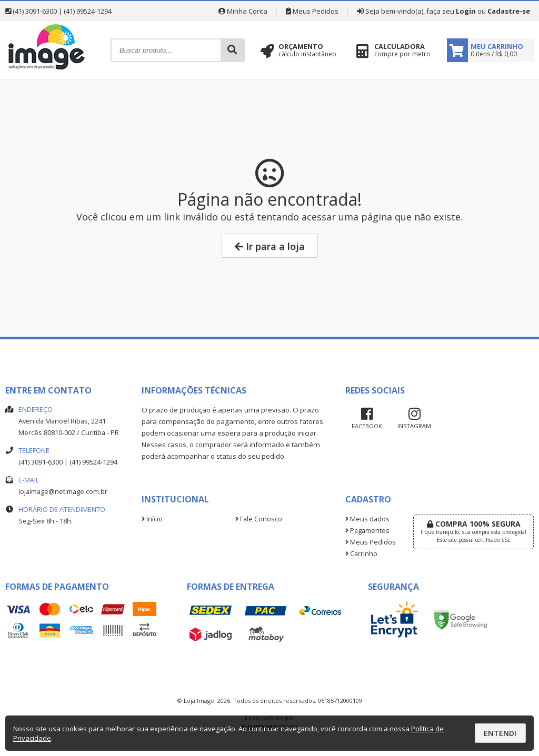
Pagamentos (367, 531)
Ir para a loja (270, 246)
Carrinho (361, 554)
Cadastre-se (509, 11)
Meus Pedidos (312, 11)
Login (466, 11)
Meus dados (367, 519)
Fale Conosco (259, 519)
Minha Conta (243, 11)
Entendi (500, 733)
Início (152, 519)
